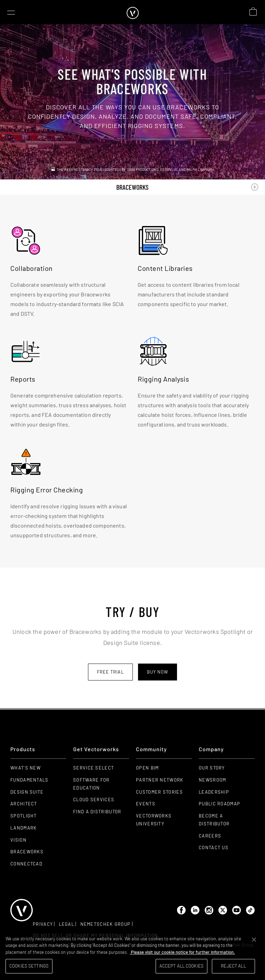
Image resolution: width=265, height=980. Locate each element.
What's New (26, 768)
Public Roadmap (219, 804)
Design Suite (27, 792)
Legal (67, 924)
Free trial (110, 672)
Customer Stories (159, 792)
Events (146, 804)
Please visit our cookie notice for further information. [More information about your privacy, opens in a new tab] (182, 952)
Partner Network (160, 780)
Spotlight (24, 816)
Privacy (43, 924)
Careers (210, 836)
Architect (24, 804)
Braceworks (27, 852)
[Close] (254, 940)
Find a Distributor (97, 812)
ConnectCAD (26, 864)
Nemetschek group (106, 924)
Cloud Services (94, 800)
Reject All (233, 966)
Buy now (158, 672)
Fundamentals (30, 780)
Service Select (94, 768)
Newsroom (212, 780)
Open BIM (147, 768)
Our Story (212, 768)
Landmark (23, 828)
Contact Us (214, 847)
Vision (18, 840)
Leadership (214, 792)
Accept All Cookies (181, 966)
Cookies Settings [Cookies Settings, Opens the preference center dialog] (29, 966)
